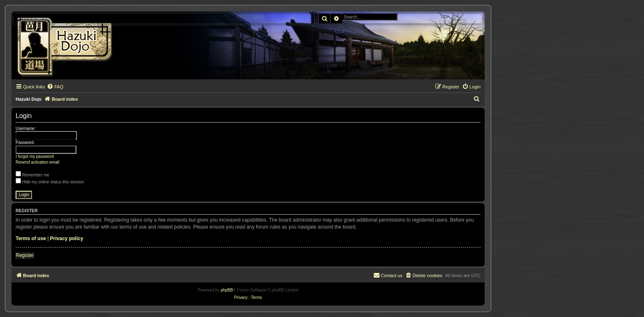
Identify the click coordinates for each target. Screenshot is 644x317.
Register (25, 255)
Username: (26, 128)
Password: (25, 142)
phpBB (227, 290)
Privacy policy (67, 238)
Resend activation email (37, 162)
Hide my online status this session (50, 182)
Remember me (32, 175)
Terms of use (31, 238)
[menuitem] (55, 87)
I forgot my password (35, 156)
